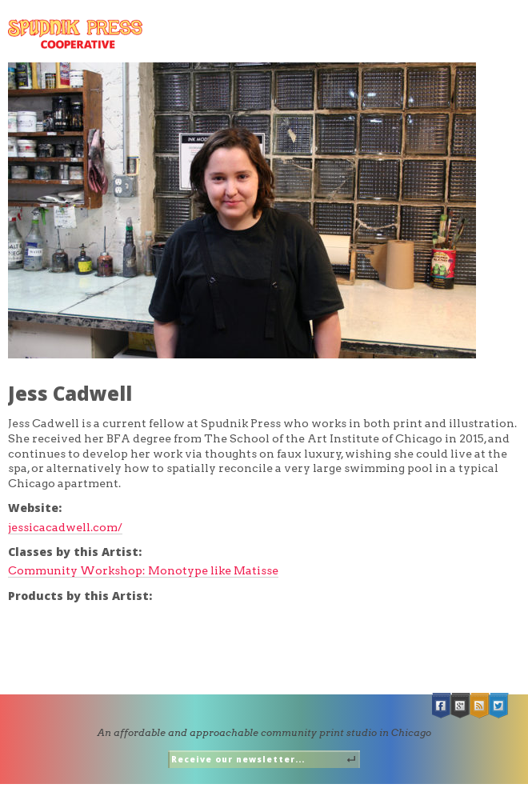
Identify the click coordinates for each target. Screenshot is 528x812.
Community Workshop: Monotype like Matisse (143, 570)
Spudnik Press (75, 34)
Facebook (442, 706)
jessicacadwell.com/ (65, 527)
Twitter (499, 706)
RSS (480, 706)
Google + (461, 706)
